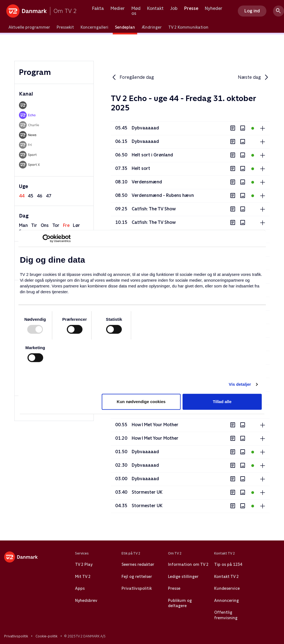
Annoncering (227, 600)
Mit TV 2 (83, 577)
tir (34, 225)
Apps (80, 588)
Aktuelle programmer (29, 27)
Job (174, 9)
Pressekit (65, 27)
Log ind (252, 11)
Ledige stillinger (183, 577)
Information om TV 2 (188, 564)
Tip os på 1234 (228, 564)
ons (45, 225)
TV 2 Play (84, 564)
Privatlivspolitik (137, 588)
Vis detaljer (240, 384)
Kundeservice (227, 588)
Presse (191, 9)
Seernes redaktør (138, 564)
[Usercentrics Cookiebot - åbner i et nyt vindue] (47, 238)
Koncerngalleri (94, 27)
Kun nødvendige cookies (141, 402)
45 (31, 196)
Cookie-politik (46, 636)
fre (66, 225)
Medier (118, 9)
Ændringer (152, 27)
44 (22, 196)
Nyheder (214, 9)
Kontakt (155, 9)
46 (40, 196)
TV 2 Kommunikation (188, 27)
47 (49, 196)
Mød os (136, 11)
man (23, 225)
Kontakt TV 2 (226, 577)
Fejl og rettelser (137, 577)
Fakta (98, 9)
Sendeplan (125, 27)
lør (76, 225)
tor (56, 225)
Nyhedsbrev (86, 600)
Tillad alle (222, 402)
